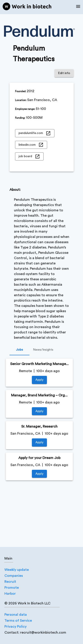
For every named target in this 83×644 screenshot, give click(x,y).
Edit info (64, 73)
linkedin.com (31, 145)
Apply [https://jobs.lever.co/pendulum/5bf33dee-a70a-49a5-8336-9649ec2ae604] (39, 380)
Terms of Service (18, 621)
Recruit (10, 582)
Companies (14, 576)
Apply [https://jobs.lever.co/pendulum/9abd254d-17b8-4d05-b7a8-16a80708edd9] (39, 442)
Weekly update (17, 570)
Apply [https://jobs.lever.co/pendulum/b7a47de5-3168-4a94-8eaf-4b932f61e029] (39, 411)
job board (29, 156)
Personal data (16, 615)
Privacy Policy (15, 627)
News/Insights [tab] (43, 350)
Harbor (10, 594)
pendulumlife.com (35, 133)
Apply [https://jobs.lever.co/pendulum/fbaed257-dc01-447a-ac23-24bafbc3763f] (39, 474)
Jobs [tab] (19, 350)
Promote (12, 588)
